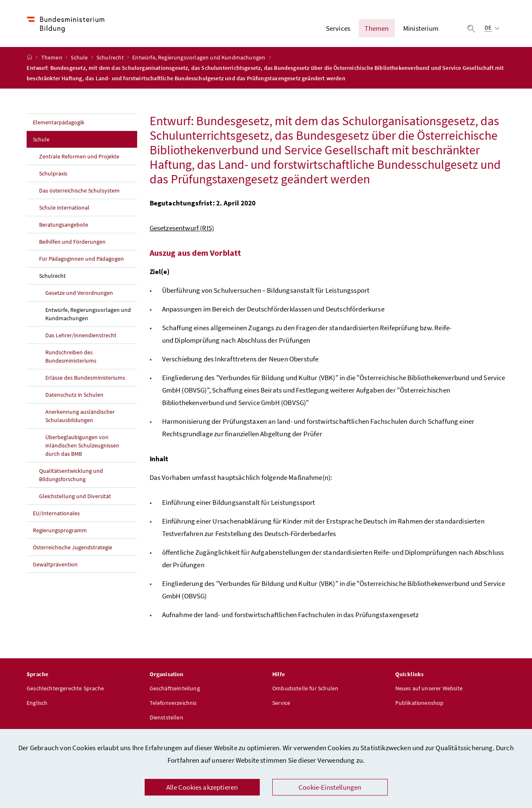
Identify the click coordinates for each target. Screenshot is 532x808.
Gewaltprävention (55, 566)
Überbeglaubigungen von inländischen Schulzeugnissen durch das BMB (82, 447)
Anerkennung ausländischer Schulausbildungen (80, 417)
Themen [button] (377, 29)
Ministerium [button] (421, 29)
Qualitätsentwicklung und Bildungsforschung (71, 476)
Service (281, 704)
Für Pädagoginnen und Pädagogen (81, 260)
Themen (52, 59)
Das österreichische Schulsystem (79, 192)
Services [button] (338, 29)
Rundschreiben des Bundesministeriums (71, 358)
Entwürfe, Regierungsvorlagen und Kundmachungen (199, 59)
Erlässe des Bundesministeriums (85, 379)
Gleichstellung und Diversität (75, 497)
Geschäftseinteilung (175, 689)
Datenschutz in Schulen (74, 396)
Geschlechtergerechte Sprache (65, 689)
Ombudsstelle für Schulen (305, 689)
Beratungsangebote (64, 226)
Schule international (64, 209)
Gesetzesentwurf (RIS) (182, 229)
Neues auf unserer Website (429, 689)
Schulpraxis (53, 175)
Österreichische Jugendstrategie (73, 549)
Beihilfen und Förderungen (72, 243)
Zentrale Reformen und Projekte (79, 158)
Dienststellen (166, 719)
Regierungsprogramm (60, 531)
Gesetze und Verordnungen (79, 294)
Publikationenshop (420, 704)
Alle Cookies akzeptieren (202, 787)
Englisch (37, 704)
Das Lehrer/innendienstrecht (81, 336)
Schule (80, 59)
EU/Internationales (56, 514)
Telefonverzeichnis (173, 704)
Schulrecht (111, 59)
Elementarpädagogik (59, 124)
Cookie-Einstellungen (330, 787)
